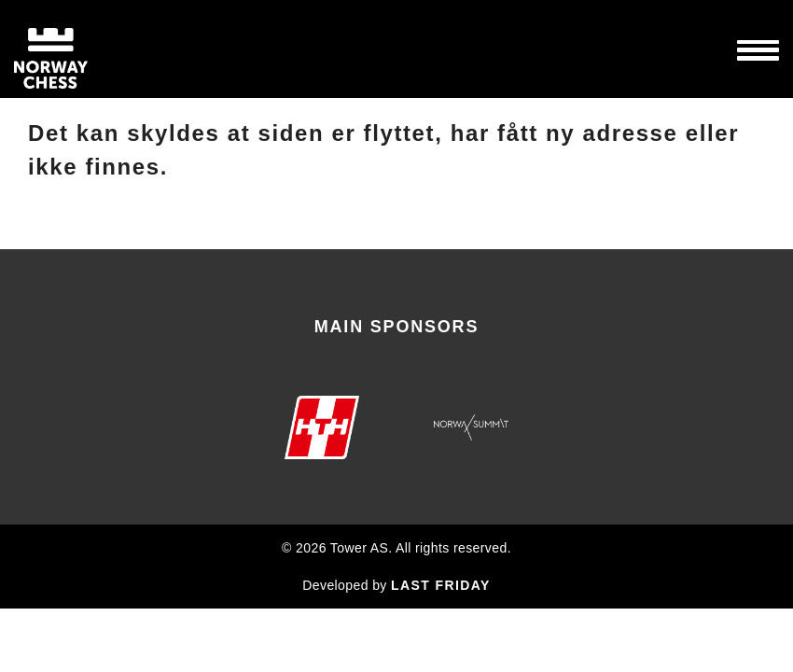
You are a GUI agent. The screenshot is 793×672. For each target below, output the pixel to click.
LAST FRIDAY (441, 585)
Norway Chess (84, 49)
